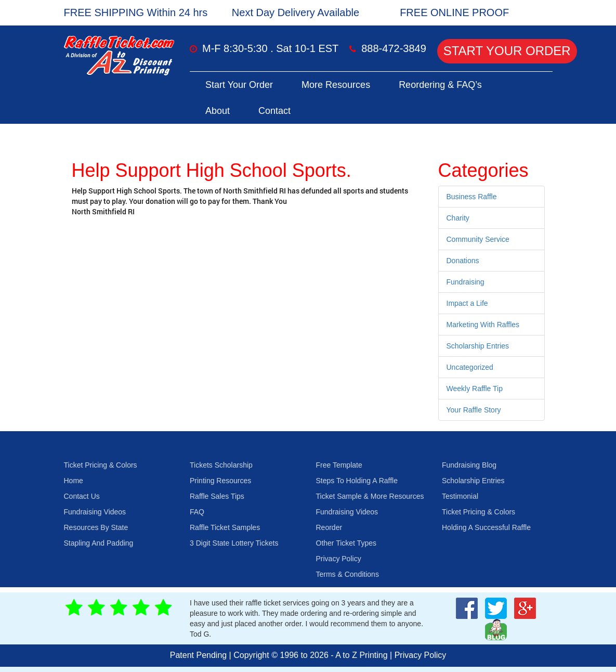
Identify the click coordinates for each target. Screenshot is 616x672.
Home (74, 481)
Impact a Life (467, 303)
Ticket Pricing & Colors (101, 465)
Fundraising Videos (95, 512)
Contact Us (82, 496)
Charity (458, 218)
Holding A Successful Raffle (486, 527)
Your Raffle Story (474, 410)
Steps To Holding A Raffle (357, 481)
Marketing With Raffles (483, 325)
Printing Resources (220, 481)
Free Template (339, 465)
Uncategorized (470, 367)
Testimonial (460, 496)
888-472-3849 (394, 48)
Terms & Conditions (348, 574)
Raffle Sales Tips (217, 496)
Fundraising (466, 282)
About (218, 111)
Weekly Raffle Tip (475, 389)
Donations (463, 261)
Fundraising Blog (469, 465)
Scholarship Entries (478, 346)
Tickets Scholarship (221, 465)
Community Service (478, 239)
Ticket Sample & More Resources (370, 496)
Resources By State (96, 527)
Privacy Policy (339, 559)
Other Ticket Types (346, 543)
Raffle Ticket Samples (225, 527)
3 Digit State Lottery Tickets (234, 543)
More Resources (336, 85)
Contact (274, 111)
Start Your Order (507, 51)
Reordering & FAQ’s (440, 85)
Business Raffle (472, 197)
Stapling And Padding (99, 543)
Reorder (329, 527)
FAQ (197, 512)
